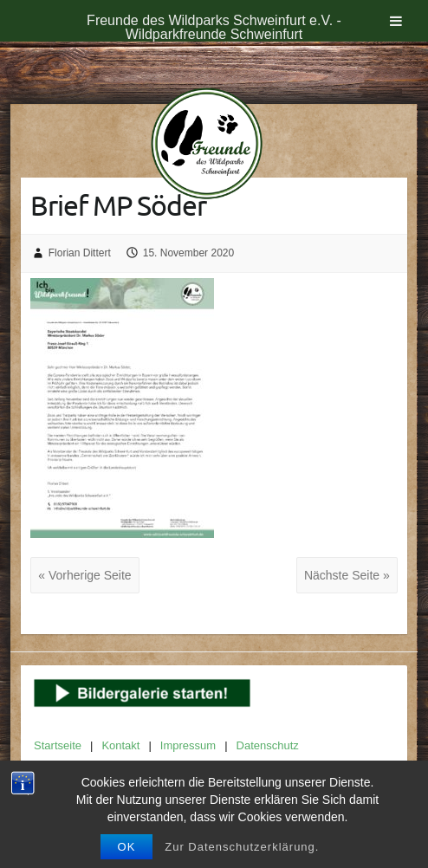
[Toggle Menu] (396, 21)
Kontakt (120, 745)
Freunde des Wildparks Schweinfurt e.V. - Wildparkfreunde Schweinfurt (214, 27)
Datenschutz (268, 745)
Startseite (58, 745)
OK (127, 847)
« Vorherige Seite (84, 575)
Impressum (188, 745)
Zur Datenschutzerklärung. (242, 847)
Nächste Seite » (347, 575)
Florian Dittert (80, 253)
